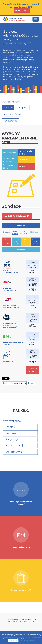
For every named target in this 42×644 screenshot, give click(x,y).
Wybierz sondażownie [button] (17, 216)
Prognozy (23, 108)
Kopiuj (31, 383)
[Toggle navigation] (36, 19)
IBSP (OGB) (15, 232)
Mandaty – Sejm (12, 114)
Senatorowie (10, 121)
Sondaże (8, 108)
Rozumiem (13, 641)
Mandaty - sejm (16, 445)
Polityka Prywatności (27, 641)
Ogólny (10, 427)
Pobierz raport (22, 10)
